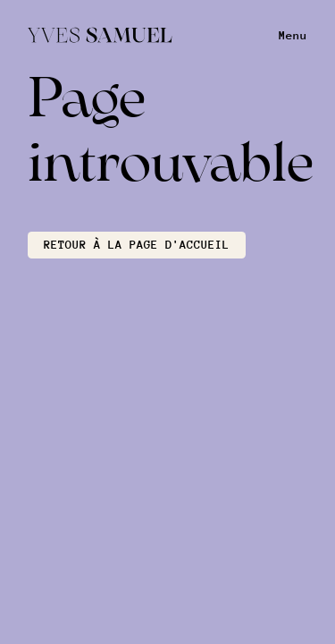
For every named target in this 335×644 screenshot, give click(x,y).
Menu (293, 35)
